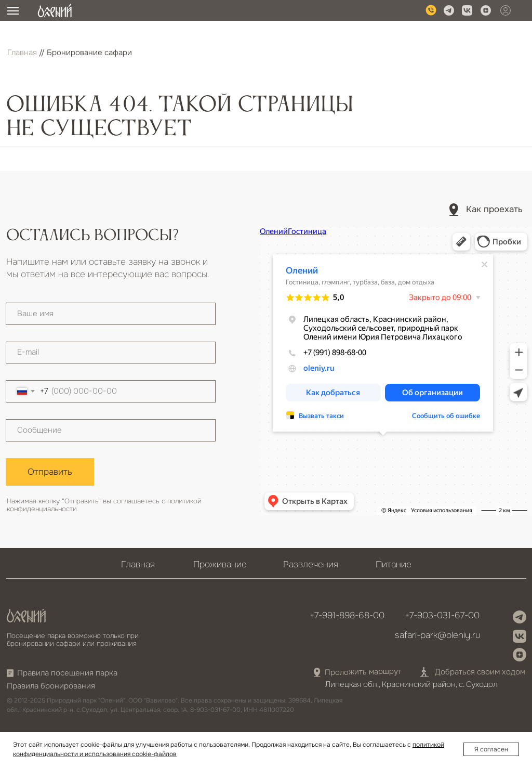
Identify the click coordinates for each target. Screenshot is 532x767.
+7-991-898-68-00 (347, 615)
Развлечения (311, 564)
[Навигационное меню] (13, 11)
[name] (111, 314)
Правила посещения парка (67, 673)
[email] (111, 353)
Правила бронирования (51, 686)
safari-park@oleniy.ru (438, 635)
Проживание (220, 564)
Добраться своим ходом (480, 672)
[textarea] (111, 430)
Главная (22, 53)
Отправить (50, 472)
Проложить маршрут (363, 672)
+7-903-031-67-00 (442, 615)
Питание (394, 564)
